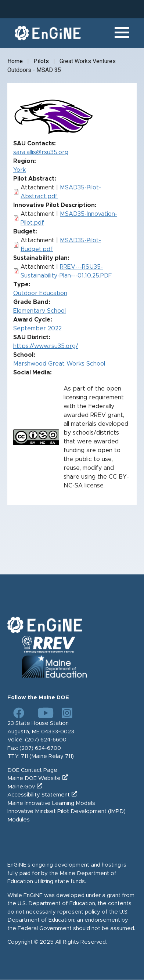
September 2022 (37, 329)
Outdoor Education (40, 293)
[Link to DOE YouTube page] (43, 713)
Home (15, 61)
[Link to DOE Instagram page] (67, 713)
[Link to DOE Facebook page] (19, 713)
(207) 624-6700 (40, 748)
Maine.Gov (21, 787)
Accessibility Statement (39, 795)
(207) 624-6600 (46, 740)
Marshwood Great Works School (59, 364)
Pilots (41, 61)
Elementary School (39, 311)
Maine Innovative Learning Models (51, 803)
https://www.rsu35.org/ (46, 346)
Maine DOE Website (34, 778)
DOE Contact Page (32, 770)
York (19, 170)
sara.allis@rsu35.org (41, 152)
